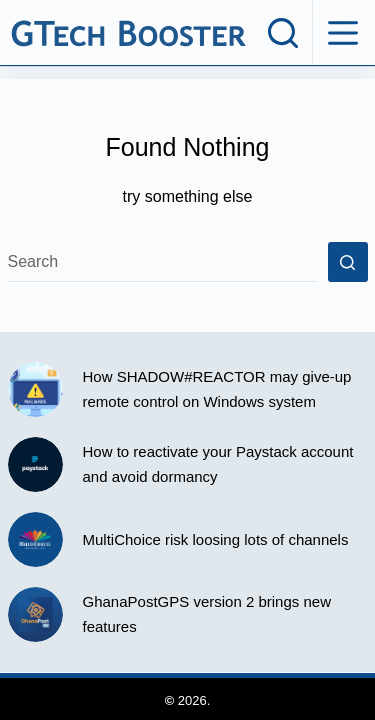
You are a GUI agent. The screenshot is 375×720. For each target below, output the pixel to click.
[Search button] (348, 262)
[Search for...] (163, 262)
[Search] (283, 33)
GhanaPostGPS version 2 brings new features (207, 614)
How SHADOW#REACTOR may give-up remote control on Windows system (217, 389)
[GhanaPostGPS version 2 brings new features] (35, 614)
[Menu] (343, 33)
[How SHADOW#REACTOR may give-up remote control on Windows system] (35, 389)
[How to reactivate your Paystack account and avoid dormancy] (35, 464)
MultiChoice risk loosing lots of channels (216, 539)
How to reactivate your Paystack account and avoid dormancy (218, 464)
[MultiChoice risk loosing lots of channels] (35, 539)
